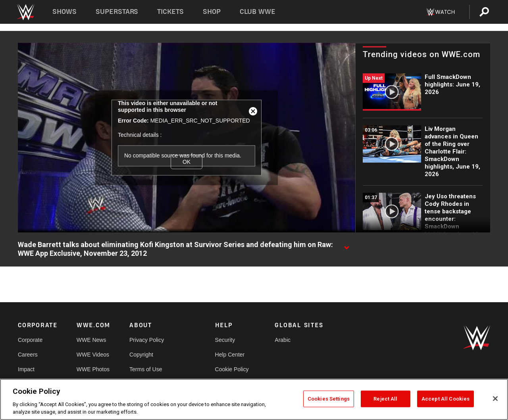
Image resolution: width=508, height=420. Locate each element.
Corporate (30, 340)
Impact (26, 369)
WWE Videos (93, 355)
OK (187, 162)
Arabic (283, 340)
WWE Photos (93, 369)
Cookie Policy (232, 369)
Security (225, 340)
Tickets (170, 12)
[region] (254, 399)
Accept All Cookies (445, 399)
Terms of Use (146, 369)
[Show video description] (346, 245)
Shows (64, 12)
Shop (212, 12)
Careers (28, 355)
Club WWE (258, 12)
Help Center (230, 355)
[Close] (495, 399)
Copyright (141, 355)
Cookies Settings (329, 399)
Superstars (117, 12)
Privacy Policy (147, 340)
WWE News (91, 340)
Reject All (385, 399)
